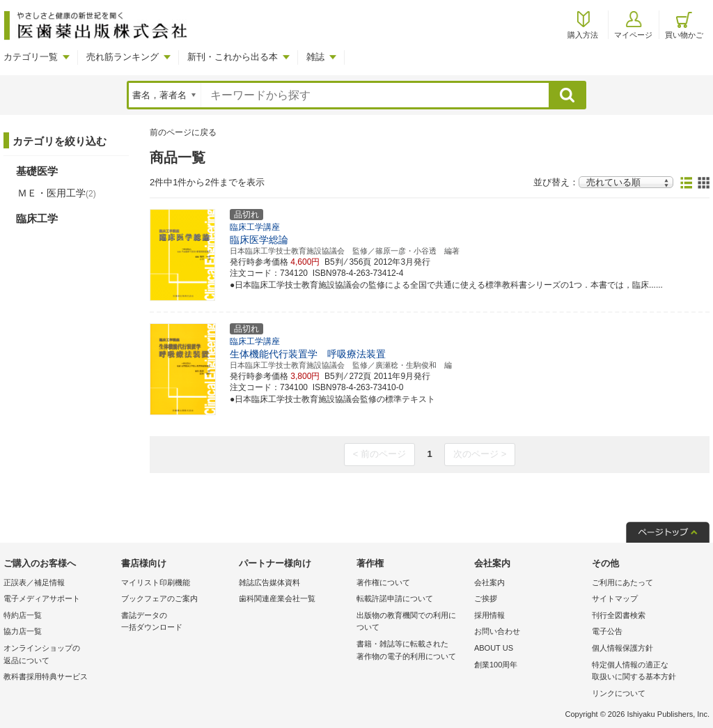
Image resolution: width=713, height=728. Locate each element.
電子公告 (607, 631)
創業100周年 (496, 665)
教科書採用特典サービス (46, 676)
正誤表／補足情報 (34, 582)
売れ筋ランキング (123, 57)
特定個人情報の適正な (647, 672)
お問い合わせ (497, 631)
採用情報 (489, 615)
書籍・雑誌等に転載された (412, 651)
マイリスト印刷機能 (156, 582)
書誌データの (177, 622)
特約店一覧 (23, 615)
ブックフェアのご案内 (159, 598)
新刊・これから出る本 (233, 57)
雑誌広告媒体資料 (269, 582)
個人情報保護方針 (622, 648)
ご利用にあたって (622, 582)
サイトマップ (615, 598)
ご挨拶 (486, 598)
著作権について (383, 582)
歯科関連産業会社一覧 (277, 598)
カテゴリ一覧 (31, 57)
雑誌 (315, 57)
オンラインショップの (59, 655)
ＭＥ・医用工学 (57, 193)
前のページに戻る (183, 132)
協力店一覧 (23, 631)
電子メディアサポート (42, 598)
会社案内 (489, 582)
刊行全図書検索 (619, 615)
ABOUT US (494, 648)
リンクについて (619, 693)
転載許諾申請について (395, 598)
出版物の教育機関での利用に (412, 622)
